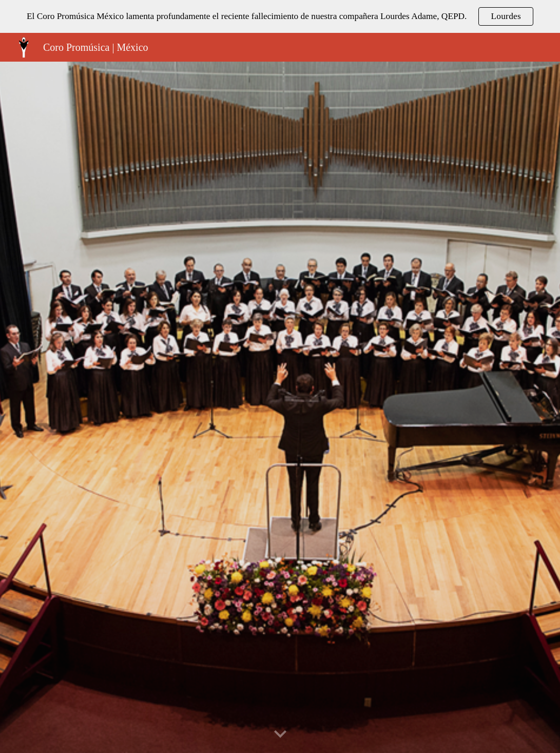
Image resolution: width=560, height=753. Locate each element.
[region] (280, 16)
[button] (280, 735)
